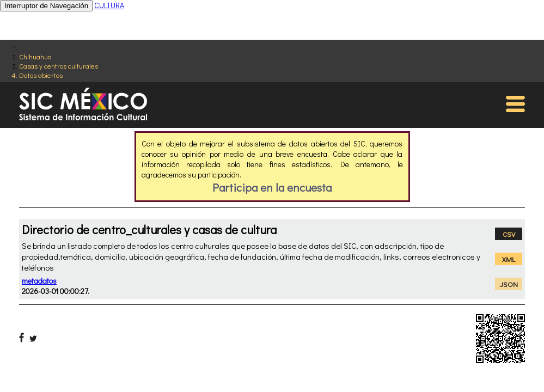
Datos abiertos (41, 75)
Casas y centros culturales (59, 66)
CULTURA (109, 5)
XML (509, 259)
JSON (509, 284)
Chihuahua (35, 56)
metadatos (39, 281)
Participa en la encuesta (272, 187)
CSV (509, 234)
